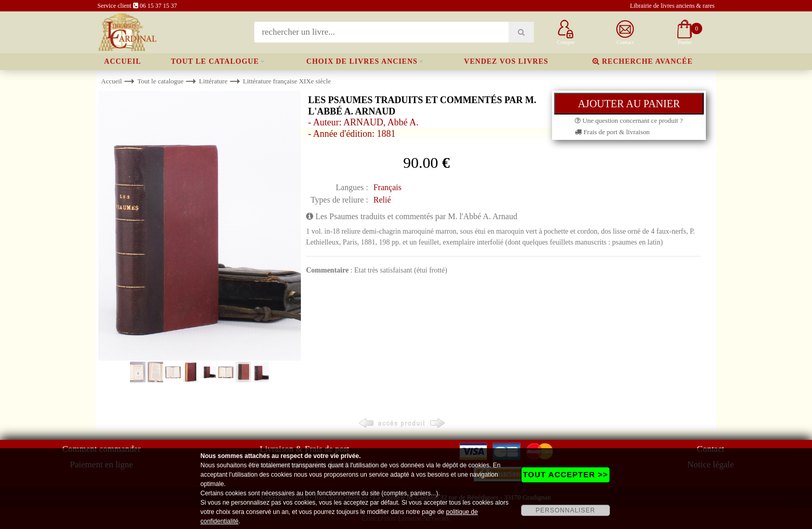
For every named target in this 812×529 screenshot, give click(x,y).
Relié (382, 200)
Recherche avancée (643, 61)
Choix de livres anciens (362, 61)
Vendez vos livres (506, 61)
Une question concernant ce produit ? (629, 120)
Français (387, 187)
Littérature (213, 81)
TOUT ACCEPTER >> (565, 474)
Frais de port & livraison (612, 132)
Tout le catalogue (215, 61)
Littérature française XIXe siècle (287, 81)
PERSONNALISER (565, 510)
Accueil (123, 61)
